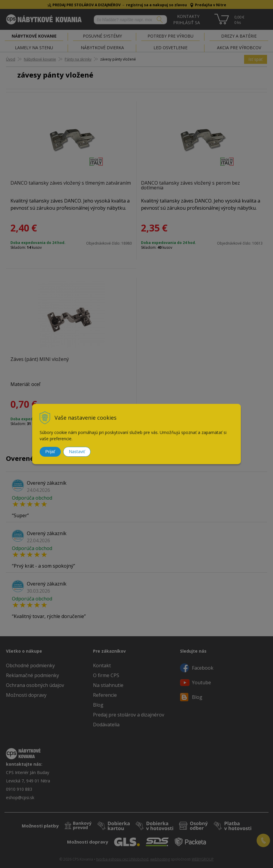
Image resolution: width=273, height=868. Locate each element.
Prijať (50, 452)
